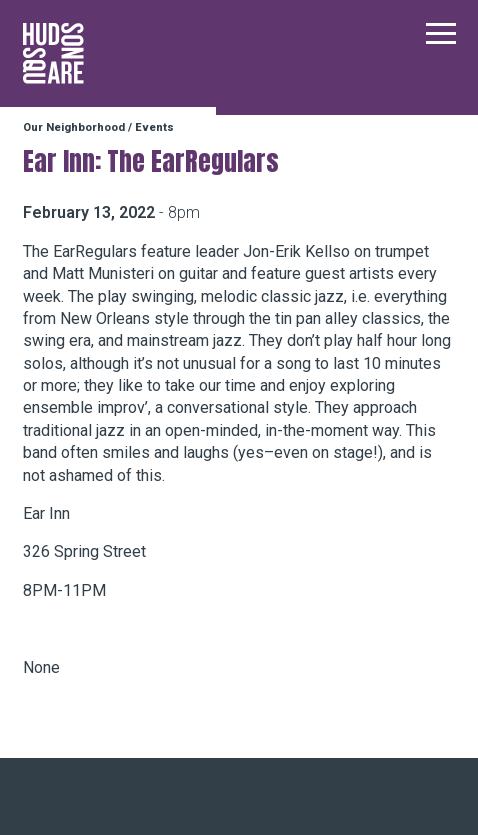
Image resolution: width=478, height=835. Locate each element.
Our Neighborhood (74, 127)
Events (154, 127)
